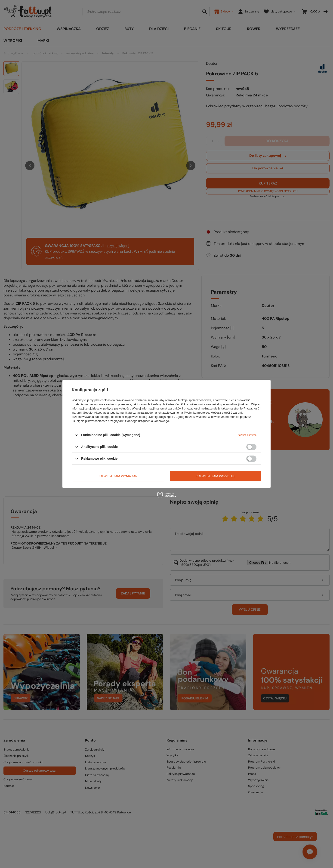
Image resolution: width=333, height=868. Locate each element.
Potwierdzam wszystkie (216, 476)
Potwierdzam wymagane (119, 476)
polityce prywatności (117, 408)
